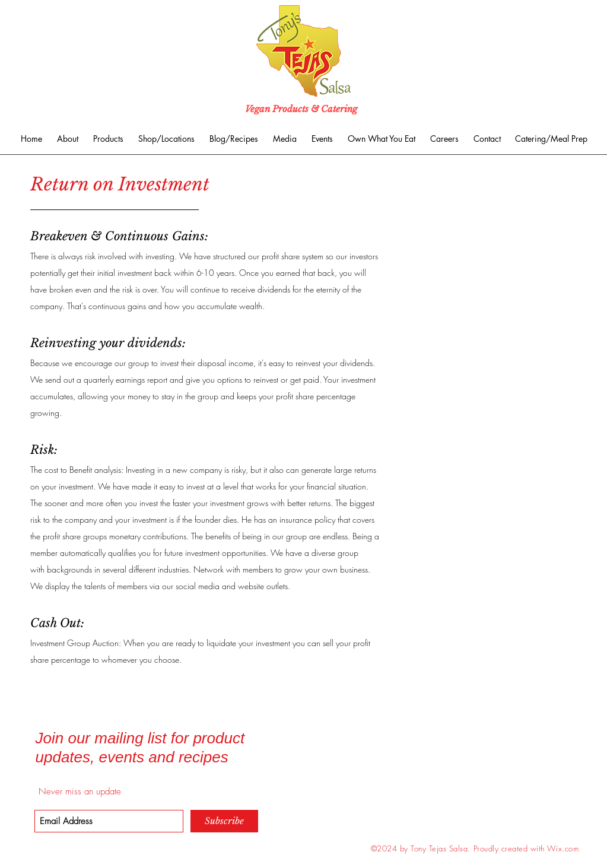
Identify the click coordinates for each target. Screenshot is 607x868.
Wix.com (563, 848)
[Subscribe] (224, 821)
